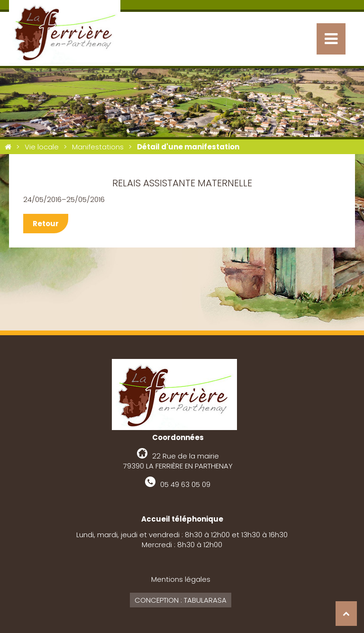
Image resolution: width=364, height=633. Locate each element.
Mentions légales (181, 579)
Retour (46, 224)
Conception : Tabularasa (181, 600)
